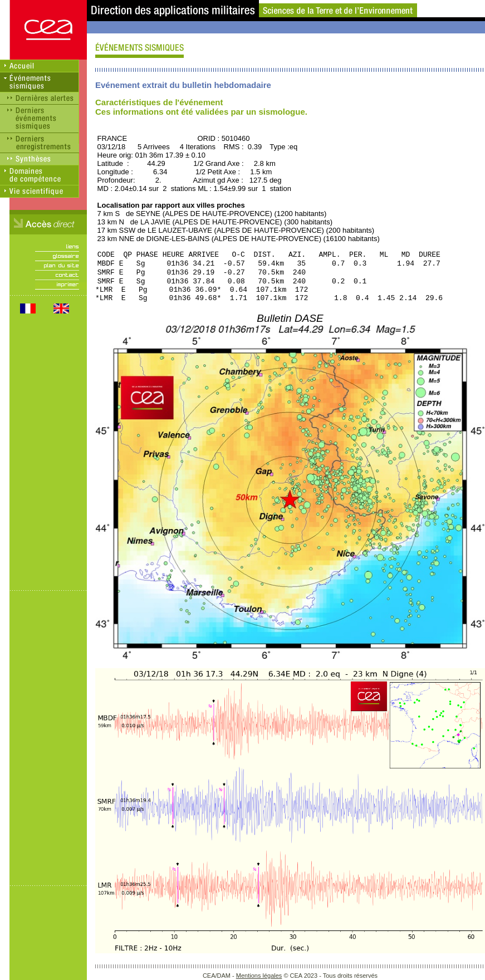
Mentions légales (259, 976)
